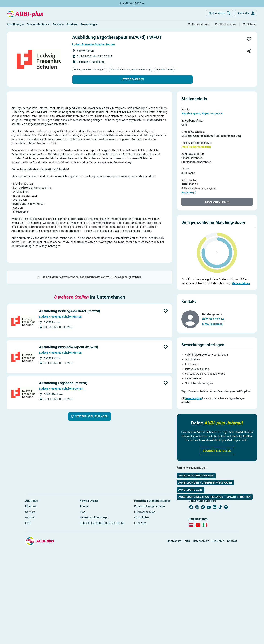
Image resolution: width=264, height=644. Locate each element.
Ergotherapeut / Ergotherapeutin (202, 114)
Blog (83, 593)
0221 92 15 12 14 (213, 309)
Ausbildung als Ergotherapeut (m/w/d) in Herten (215, 486)
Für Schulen (142, 598)
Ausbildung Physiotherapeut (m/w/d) (68, 494)
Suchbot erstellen (217, 441)
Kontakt (232, 622)
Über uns (31, 587)
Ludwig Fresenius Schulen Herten (93, 44)
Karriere (30, 593)
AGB (187, 622)
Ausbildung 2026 (132, 3)
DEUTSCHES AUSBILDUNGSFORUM (102, 604)
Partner (30, 598)
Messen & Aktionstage (94, 598)
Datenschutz (201, 622)
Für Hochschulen (145, 593)
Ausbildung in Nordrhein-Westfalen (205, 472)
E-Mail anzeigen (213, 314)
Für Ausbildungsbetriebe (149, 587)
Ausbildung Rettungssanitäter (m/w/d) (70, 458)
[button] (15, 24)
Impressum (174, 622)
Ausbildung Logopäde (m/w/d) (63, 530)
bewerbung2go (194, 389)
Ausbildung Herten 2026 (196, 465)
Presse (84, 587)
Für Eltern (140, 604)
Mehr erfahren (241, 283)
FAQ (28, 604)
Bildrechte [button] (218, 622)
